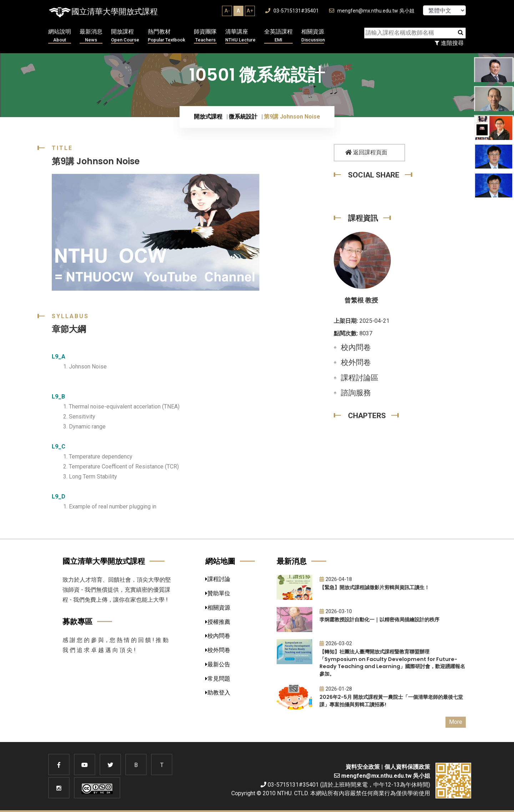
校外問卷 (356, 362)
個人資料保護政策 (407, 767)
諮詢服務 (356, 393)
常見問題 (218, 679)
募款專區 (77, 621)
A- (227, 11)
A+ (250, 11)
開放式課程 (208, 117)
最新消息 (91, 36)
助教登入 (218, 693)
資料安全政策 (363, 767)
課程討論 (218, 579)
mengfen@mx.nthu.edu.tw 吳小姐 (372, 11)
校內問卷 (356, 347)
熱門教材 (167, 36)
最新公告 (218, 664)
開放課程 (125, 36)
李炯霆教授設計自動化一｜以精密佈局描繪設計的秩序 (379, 620)
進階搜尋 (449, 43)
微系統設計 (243, 117)
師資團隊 (205, 36)
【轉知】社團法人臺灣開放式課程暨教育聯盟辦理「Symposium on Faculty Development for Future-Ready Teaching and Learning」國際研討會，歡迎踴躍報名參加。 (392, 663)
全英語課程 (278, 36)
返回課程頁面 (366, 152)
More (456, 722)
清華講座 (240, 36)
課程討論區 (360, 378)
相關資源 (313, 36)
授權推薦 (218, 622)
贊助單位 (218, 593)
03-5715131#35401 (292, 11)
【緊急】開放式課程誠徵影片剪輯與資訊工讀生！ (374, 587)
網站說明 (60, 36)
